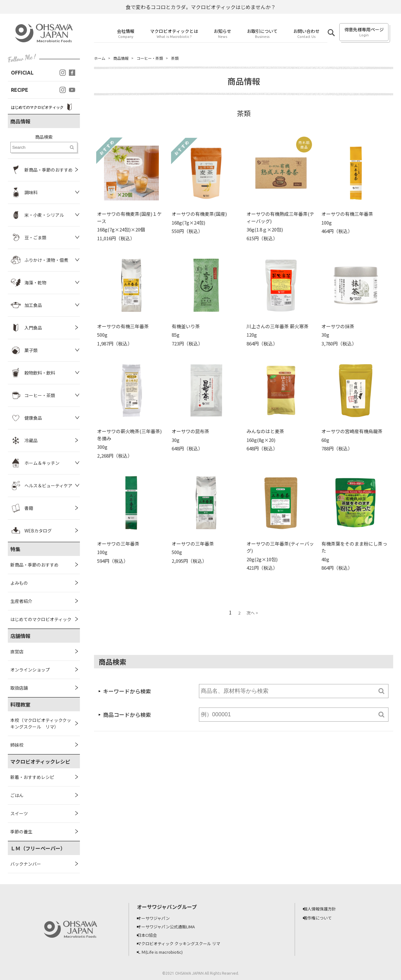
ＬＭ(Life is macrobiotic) (166, 951)
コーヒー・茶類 (156, 58)
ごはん (17, 795)
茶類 (184, 58)
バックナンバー (26, 864)
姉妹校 (17, 745)
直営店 (17, 651)
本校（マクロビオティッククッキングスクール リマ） (41, 723)
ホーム (101, 58)
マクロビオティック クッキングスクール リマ (185, 942)
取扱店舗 (19, 688)
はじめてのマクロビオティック (41, 619)
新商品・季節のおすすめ (34, 565)
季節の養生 (21, 832)
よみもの (19, 583)
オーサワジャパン (158, 918)
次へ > (252, 613)
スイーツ (19, 813)
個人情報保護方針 (324, 909)
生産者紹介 (21, 601)
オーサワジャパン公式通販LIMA (172, 926)
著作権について (322, 918)
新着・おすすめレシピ (32, 777)
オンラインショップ (30, 670)
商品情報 (124, 58)
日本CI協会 (151, 934)
